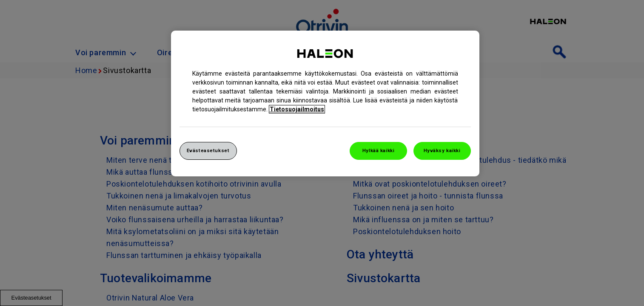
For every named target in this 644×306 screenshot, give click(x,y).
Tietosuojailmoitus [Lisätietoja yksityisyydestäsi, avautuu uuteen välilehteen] (297, 109)
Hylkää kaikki (378, 150)
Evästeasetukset (208, 150)
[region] (325, 103)
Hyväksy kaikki (442, 150)
